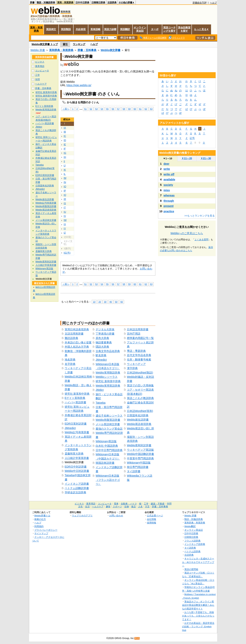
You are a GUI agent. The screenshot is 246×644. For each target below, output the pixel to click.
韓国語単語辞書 (105, 463)
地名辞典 (70, 360)
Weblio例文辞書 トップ (45, 44)
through (169, 201)
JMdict (100, 390)
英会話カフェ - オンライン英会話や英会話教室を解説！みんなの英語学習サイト (198, 605)
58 (124, 109)
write (167, 169)
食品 (133, 507)
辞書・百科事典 (87, 50)
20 (100, 302)
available (169, 179)
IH (65, 157)
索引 (65, 44)
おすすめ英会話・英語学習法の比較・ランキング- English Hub (198, 627)
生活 (87, 507)
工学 (37, 75)
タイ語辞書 (134, 471)
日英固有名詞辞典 (138, 415)
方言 (147, 507)
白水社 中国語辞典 (107, 446)
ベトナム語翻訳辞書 (77, 488)
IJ (65, 166)
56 (113, 109)
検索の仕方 (40, 519)
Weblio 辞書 (38, 50)
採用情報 (152, 523)
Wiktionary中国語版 (139, 463)
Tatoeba (101, 403)
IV (65, 216)
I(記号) (67, 253)
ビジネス (40, 62)
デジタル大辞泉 (105, 329)
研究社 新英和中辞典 (77, 394)
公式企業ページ (155, 515)
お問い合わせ (116, 515)
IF (65, 149)
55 (107, 109)
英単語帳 (95, 29)
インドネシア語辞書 (77, 484)
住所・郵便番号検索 (139, 360)
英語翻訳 (125, 29)
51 (85, 109)
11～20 (187, 158)
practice (169, 211)
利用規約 (39, 526)
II (64, 161)
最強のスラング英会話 (109, 429)
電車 (116, 504)
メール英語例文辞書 (108, 424)
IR (65, 199)
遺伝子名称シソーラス (109, 416)
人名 (140, 507)
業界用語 (40, 66)
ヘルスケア (41, 84)
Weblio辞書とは (42, 515)
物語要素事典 (104, 342)
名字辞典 (70, 364)
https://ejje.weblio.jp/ (79, 85)
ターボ (155, 29)
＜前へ (66, 109)
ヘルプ (213, 3)
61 (140, 109)
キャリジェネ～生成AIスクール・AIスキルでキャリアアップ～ (198, 562)
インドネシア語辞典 (195, 544)
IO (65, 187)
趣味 (108, 507)
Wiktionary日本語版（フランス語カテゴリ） (108, 480)
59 (129, 109)
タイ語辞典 (190, 548)
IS (65, 203)
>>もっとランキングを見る (200, 216)
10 (94, 302)
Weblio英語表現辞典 (139, 424)
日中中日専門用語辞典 (109, 450)
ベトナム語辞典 (192, 551)
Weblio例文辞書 (111, 50)
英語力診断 (110, 29)
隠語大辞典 (102, 347)
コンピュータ (42, 71)
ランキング (79, 44)
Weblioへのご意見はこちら (187, 233)
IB (65, 132)
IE (65, 145)
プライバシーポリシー (46, 530)
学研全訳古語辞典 (75, 492)
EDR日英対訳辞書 (76, 424)
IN (65, 182)
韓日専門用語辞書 (138, 467)
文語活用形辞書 (74, 334)
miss (167, 190)
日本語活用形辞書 (138, 329)
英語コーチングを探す (169, 29)
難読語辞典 (71, 338)
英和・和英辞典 (65, 2)
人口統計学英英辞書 (77, 458)
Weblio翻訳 (190, 526)
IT (65, 208)
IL (65, 174)
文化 (80, 507)
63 (151, 109)
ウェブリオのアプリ (82, 515)
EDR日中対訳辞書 (76, 467)
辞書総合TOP (200, 3)
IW (65, 220)
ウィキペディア (136, 364)
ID (65, 140)
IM (65, 178)
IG (65, 153)
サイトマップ (41, 533)
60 (135, 109)
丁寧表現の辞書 (105, 334)
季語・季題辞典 (136, 351)
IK (65, 170)
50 (116, 302)
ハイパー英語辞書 (75, 402)
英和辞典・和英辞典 (61, 50)
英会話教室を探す (184, 29)
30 (105, 302)
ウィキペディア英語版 (140, 450)
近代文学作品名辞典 (139, 355)
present (169, 206)
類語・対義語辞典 (46, 2)
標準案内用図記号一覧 (140, 338)
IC (65, 136)
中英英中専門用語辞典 (140, 458)
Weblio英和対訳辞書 (139, 445)
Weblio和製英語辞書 (108, 420)
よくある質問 (201, 240)
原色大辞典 (102, 338)
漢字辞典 (132, 368)
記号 (192, 138)
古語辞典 (112, 2)
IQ (65, 195)
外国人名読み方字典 (77, 347)
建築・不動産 (158, 504)
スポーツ (117, 507)
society (168, 185)
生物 (127, 507)
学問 (37, 79)
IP (65, 191)
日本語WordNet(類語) (140, 373)
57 (118, 109)
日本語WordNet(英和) (140, 411)
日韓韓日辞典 (98, 2)
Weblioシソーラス (107, 377)
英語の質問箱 (191, 569)
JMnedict (70, 428)
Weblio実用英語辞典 (108, 386)
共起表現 (81, 29)
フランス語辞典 (192, 541)
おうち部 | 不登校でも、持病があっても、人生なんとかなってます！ (198, 616)
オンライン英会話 (140, 29)
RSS (137, 638)
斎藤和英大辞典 (74, 454)
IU (65, 212)
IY (65, 229)
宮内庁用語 (134, 334)
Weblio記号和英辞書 (77, 432)
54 (102, 109)
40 (111, 302)
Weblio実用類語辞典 (108, 373)
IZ (65, 233)
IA (65, 128)
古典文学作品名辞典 (108, 351)
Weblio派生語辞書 (138, 420)
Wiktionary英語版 (106, 441)
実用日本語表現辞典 (77, 329)
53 (96, 109)
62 (146, 109)
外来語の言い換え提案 (78, 342)
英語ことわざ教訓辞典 (140, 398)
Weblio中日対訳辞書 (77, 471)
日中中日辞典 (82, 2)
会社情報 (152, 519)
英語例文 (51, 29)
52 (91, 109)
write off (169, 174)
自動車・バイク (129, 504)
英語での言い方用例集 (140, 385)
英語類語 (66, 29)
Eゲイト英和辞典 (75, 398)
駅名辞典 (101, 355)
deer (166, 164)
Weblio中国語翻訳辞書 (141, 454)
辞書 (32, 2)
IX (65, 224)
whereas (169, 195)
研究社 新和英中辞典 (108, 381)
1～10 (168, 158)
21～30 (206, 158)
